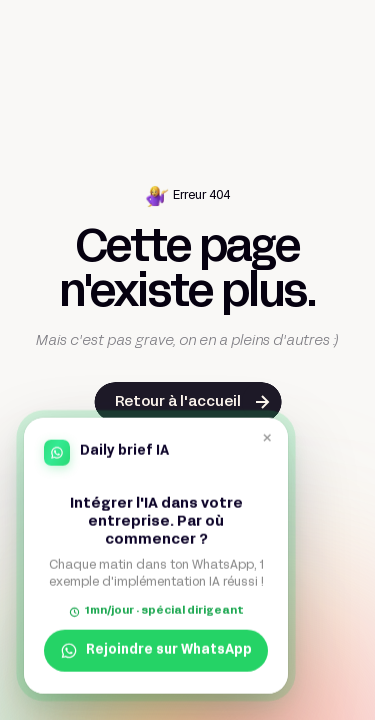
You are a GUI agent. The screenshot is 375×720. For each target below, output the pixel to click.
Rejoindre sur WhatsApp (156, 650)
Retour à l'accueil (178, 402)
